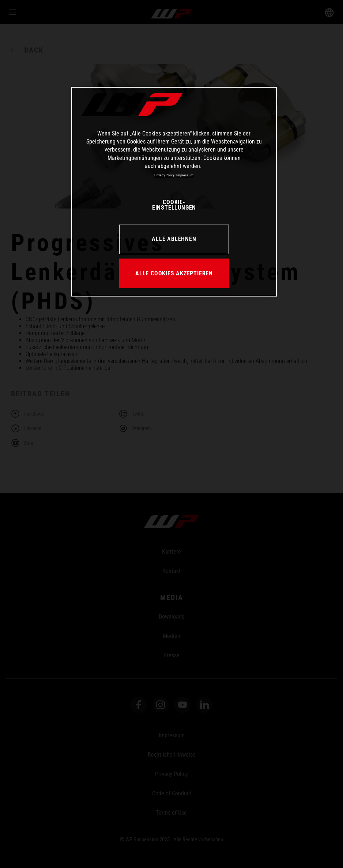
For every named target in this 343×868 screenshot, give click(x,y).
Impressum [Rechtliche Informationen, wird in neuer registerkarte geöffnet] (185, 175)
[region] (174, 192)
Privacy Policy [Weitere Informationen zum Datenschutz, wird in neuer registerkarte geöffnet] (164, 175)
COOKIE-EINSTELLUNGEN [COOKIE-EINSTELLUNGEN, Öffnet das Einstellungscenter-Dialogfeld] (174, 205)
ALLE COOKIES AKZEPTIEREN (174, 273)
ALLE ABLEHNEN (174, 239)
